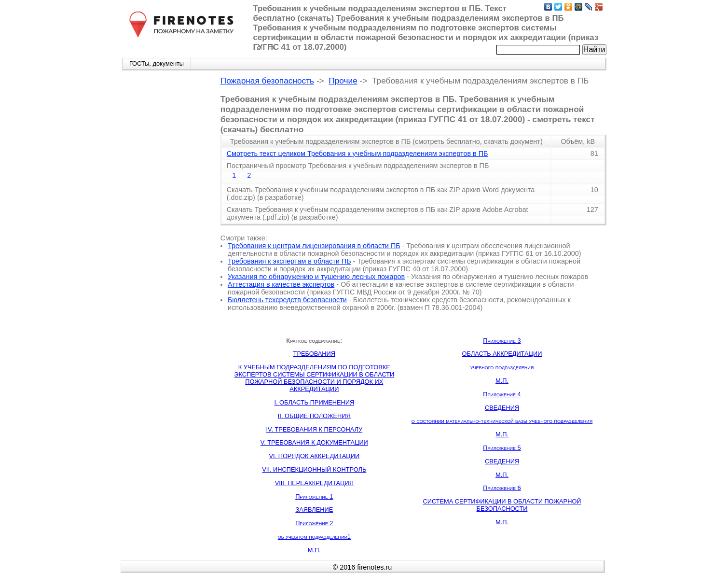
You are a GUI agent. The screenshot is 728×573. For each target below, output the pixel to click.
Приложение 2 (314, 523)
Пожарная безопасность (267, 81)
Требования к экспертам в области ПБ (289, 261)
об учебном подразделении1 (314, 537)
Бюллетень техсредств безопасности (287, 300)
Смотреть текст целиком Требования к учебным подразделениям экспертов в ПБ (357, 154)
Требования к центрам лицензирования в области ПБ (314, 246)
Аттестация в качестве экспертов (281, 284)
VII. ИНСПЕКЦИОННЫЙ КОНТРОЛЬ (314, 469)
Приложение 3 (502, 341)
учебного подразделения (502, 367)
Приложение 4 (502, 394)
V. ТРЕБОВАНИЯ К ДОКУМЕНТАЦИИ (314, 442)
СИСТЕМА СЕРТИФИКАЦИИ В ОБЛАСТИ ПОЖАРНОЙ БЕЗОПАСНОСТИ (502, 505)
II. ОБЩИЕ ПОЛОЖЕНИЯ (314, 416)
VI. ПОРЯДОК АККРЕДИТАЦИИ (314, 456)
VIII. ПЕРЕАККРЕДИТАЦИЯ (314, 483)
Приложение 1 (314, 496)
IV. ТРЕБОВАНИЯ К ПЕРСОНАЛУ (314, 429)
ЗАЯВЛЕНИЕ (314, 510)
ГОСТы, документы (157, 63)
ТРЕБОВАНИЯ (314, 354)
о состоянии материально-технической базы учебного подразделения (502, 421)
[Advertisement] (164, 223)
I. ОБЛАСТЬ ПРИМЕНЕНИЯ (314, 402)
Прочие (343, 81)
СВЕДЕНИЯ (502, 408)
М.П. (314, 550)
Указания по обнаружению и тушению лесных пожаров (316, 277)
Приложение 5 (502, 448)
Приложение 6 (502, 488)
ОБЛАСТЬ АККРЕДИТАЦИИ (502, 354)
